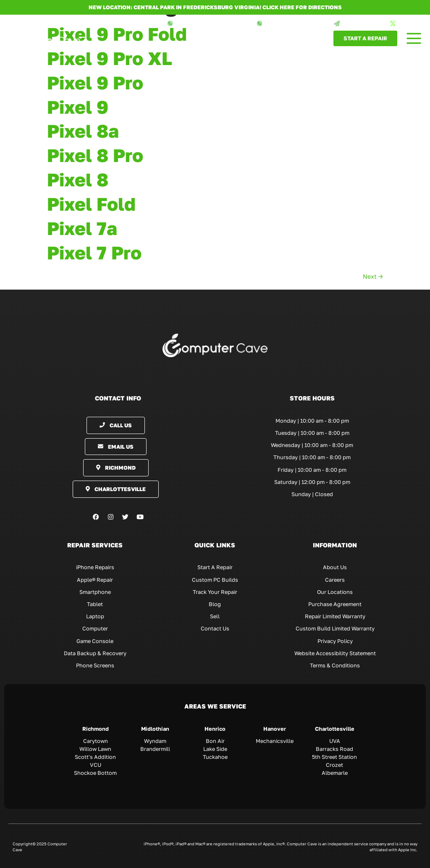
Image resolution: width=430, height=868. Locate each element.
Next (373, 276)
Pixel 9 (78, 107)
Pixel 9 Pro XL (110, 58)
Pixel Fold (91, 204)
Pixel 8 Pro (95, 155)
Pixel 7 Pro (94, 253)
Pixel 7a (82, 228)
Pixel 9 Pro (95, 83)
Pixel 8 (78, 180)
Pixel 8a (83, 131)
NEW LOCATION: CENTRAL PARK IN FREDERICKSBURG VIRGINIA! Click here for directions (215, 7)
